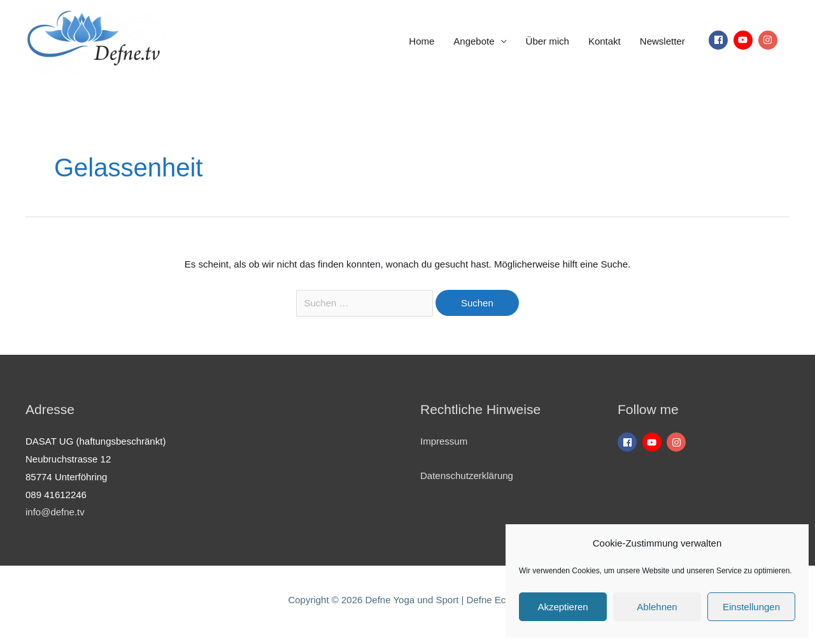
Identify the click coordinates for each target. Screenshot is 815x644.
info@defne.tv (55, 512)
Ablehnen (657, 607)
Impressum (444, 441)
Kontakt (605, 41)
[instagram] (769, 40)
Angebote (474, 41)
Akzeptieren (563, 607)
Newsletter (663, 41)
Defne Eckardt (497, 600)
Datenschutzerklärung (467, 476)
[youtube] (745, 40)
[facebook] (720, 40)
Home (422, 41)
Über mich (548, 41)
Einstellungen (751, 607)
